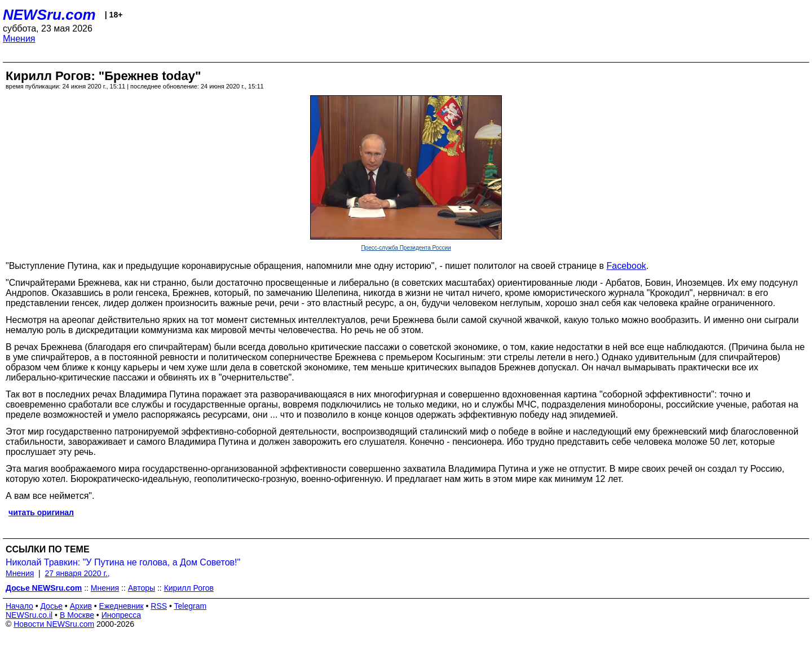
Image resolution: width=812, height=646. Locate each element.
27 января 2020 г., (78, 573)
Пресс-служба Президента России (406, 248)
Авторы (142, 588)
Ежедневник (122, 606)
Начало (19, 606)
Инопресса (122, 615)
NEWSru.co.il (29, 615)
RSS (159, 606)
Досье (51, 606)
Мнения (19, 39)
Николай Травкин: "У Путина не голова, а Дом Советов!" (123, 562)
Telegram (191, 606)
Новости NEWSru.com (54, 624)
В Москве (77, 615)
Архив (81, 606)
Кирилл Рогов (189, 588)
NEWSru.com (49, 15)
